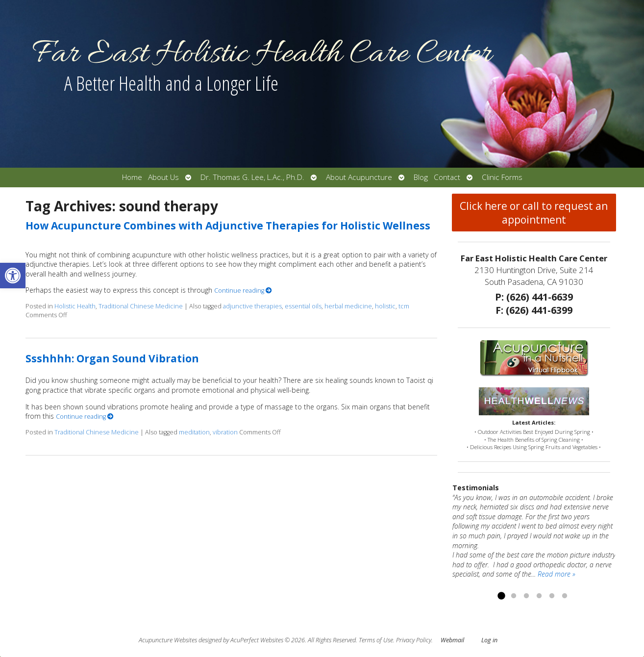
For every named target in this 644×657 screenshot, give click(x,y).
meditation (194, 432)
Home (132, 177)
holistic (385, 306)
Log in (489, 640)
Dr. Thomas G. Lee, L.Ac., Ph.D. (252, 177)
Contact (447, 177)
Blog (421, 177)
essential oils (303, 306)
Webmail (452, 640)
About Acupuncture (359, 177)
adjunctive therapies (252, 306)
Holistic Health (75, 306)
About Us (163, 177)
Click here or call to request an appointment (534, 213)
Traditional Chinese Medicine (141, 306)
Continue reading (243, 291)
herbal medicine (348, 306)
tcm (404, 306)
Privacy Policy (414, 640)
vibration (225, 432)
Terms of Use (376, 640)
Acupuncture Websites (168, 640)
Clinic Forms (502, 177)
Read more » (557, 574)
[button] (13, 276)
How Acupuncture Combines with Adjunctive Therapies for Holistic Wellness (228, 226)
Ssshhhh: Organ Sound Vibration (112, 358)
